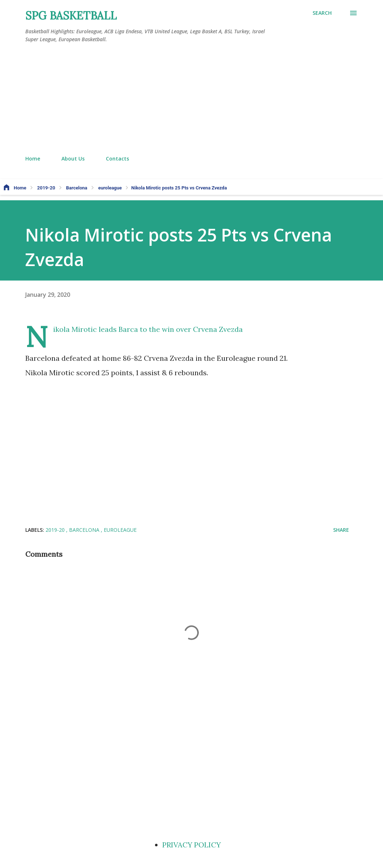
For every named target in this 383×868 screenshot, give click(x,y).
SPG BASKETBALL (71, 16)
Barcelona (85, 530)
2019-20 (56, 530)
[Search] (322, 13)
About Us (73, 159)
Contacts (117, 159)
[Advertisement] (191, 99)
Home (33, 159)
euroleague (120, 530)
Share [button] (341, 530)
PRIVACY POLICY (191, 845)
